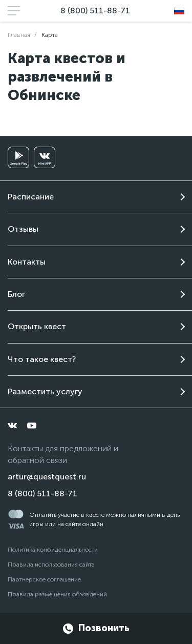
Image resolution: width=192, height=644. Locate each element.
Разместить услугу (45, 391)
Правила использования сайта (51, 565)
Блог (16, 294)
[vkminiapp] (45, 157)
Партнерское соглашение (44, 579)
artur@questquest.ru (47, 477)
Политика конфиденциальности (53, 550)
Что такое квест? (42, 359)
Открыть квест (37, 326)
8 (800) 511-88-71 (95, 11)
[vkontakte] (12, 426)
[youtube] (32, 426)
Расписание (31, 197)
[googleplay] (18, 157)
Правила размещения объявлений (57, 594)
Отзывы (23, 229)
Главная (19, 35)
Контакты (27, 262)
